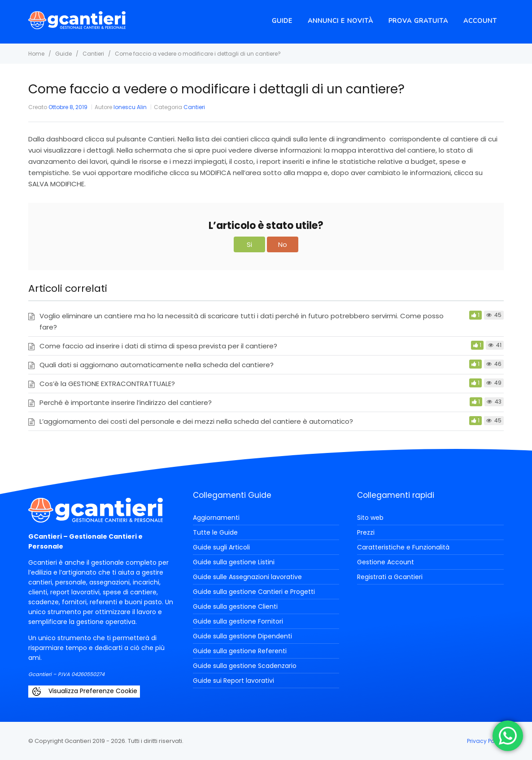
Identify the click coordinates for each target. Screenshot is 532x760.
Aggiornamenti (216, 518)
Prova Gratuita (418, 21)
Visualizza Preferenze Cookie (84, 692)
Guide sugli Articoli (221, 547)
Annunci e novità (340, 21)
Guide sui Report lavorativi (233, 681)
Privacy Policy (485, 741)
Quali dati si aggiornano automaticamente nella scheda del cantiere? (157, 365)
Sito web (370, 518)
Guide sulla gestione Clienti (235, 606)
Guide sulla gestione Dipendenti (242, 636)
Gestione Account (386, 562)
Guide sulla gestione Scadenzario (245, 666)
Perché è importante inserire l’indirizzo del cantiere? (126, 402)
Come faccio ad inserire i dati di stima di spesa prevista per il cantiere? (158, 346)
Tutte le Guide (215, 532)
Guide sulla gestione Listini (234, 562)
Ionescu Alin (130, 107)
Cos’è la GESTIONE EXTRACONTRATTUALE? (107, 384)
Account (480, 21)
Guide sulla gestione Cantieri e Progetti (254, 592)
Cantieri (194, 107)
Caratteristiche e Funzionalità (403, 547)
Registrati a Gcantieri (390, 577)
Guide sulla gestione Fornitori (238, 621)
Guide (282, 21)
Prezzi (366, 532)
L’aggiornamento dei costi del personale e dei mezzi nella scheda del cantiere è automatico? (196, 421)
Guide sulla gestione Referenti (240, 651)
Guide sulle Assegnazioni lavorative (247, 577)
